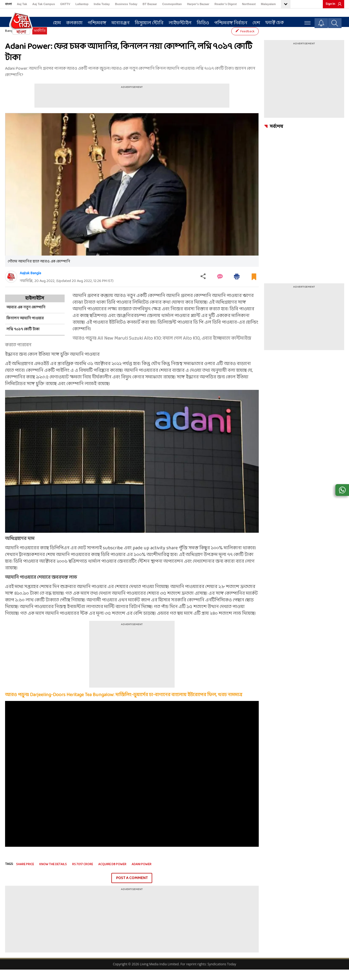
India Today (102, 4)
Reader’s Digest (226, 4)
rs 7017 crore (83, 875)
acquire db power (112, 875)
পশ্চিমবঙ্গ (94, 22)
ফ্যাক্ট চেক (272, 21)
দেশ (254, 22)
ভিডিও (200, 22)
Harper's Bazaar (198, 4)
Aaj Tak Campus (44, 4)
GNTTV (65, 4)
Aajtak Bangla (30, 284)
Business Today (126, 4)
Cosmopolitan (172, 4)
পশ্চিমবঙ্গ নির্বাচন (228, 22)
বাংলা (8, 4)
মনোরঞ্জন (118, 22)
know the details (53, 875)
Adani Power (142, 875)
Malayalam (268, 4)
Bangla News (15, 41)
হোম (54, 22)
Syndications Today (222, 975)
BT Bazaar (150, 4)
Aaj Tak (22, 4)
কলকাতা (72, 22)
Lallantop (82, 4)
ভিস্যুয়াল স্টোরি (146, 22)
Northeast (249, 4)
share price (25, 875)
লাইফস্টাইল (177, 22)
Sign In (330, 4)
